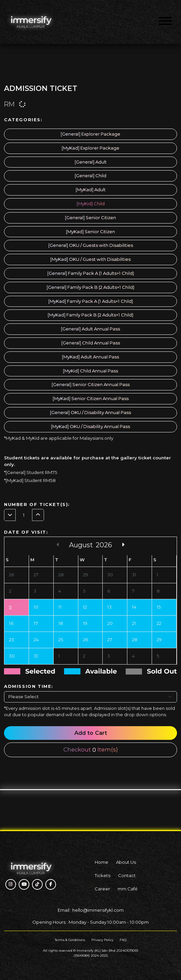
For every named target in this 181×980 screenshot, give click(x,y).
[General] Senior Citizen (90, 218)
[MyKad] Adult (91, 190)
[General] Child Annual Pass (91, 343)
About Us (126, 862)
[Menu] (165, 22)
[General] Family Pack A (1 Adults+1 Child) (91, 273)
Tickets (102, 875)
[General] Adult (91, 162)
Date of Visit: (26, 532)
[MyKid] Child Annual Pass (90, 371)
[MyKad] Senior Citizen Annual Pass (91, 398)
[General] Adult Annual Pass (90, 329)
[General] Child (90, 176)
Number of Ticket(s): (37, 504)
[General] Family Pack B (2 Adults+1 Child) (90, 287)
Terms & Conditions (70, 940)
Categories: (23, 120)
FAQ (123, 940)
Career (102, 889)
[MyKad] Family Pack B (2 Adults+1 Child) (90, 315)
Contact (127, 875)
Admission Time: (29, 686)
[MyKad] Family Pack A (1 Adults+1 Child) (91, 301)
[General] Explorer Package (90, 134)
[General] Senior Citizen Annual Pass (91, 384)
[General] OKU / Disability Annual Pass (90, 412)
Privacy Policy (102, 940)
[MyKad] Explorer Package (90, 148)
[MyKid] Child (91, 204)
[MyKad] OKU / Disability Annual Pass (90, 426)
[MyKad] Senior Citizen (90, 232)
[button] (11, 884)
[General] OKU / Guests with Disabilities (91, 245)
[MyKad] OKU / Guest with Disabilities (90, 259)
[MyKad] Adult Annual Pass (90, 357)
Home (101, 862)
